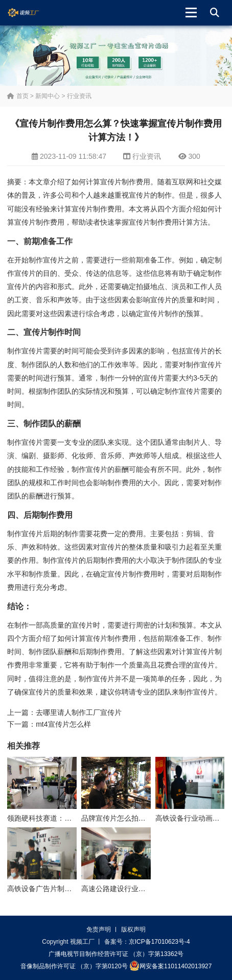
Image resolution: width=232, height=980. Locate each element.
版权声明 (133, 929)
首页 (18, 96)
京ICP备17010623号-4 (159, 942)
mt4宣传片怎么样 (63, 724)
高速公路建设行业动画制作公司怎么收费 (146, 889)
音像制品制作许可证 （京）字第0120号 (74, 966)
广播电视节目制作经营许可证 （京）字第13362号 (116, 954)
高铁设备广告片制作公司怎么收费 (61, 889)
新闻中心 (48, 96)
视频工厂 (31, 13)
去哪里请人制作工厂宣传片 (79, 712)
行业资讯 (79, 96)
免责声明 (99, 929)
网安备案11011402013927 (170, 966)
